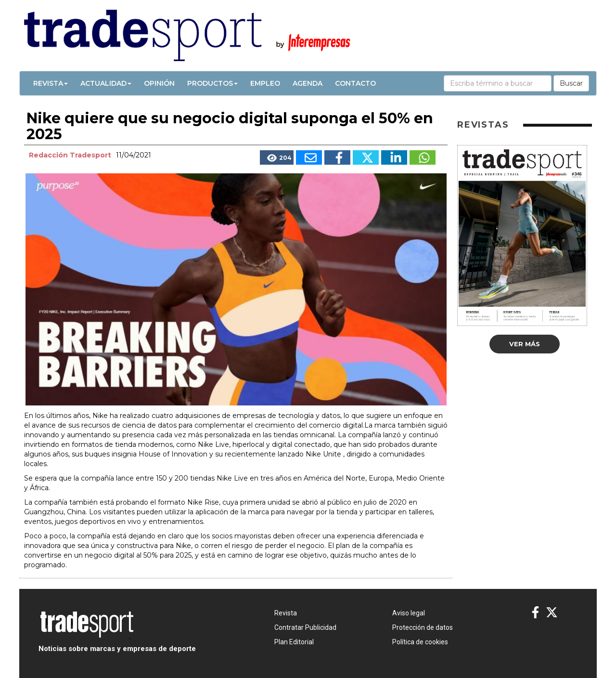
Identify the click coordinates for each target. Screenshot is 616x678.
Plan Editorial (294, 642)
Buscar (571, 83)
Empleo (265, 83)
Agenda (308, 83)
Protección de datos (423, 627)
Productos (212, 83)
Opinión (159, 83)
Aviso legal (409, 613)
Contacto (355, 83)
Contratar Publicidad (305, 627)
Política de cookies (420, 642)
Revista (51, 83)
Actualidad (106, 83)
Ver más (525, 344)
